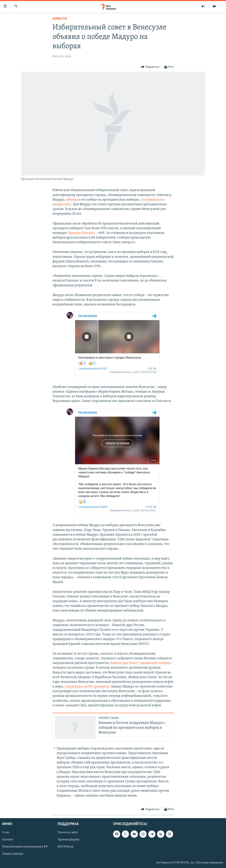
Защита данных (13, 854)
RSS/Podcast (66, 847)
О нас (6, 833)
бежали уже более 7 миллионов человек (140, 663)
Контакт (8, 840)
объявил (72, 200)
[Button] (150, 67)
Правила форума (69, 840)
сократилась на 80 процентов (87, 687)
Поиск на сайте (68, 833)
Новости (60, 19)
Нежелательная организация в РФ (25, 847)
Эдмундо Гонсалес (82, 233)
